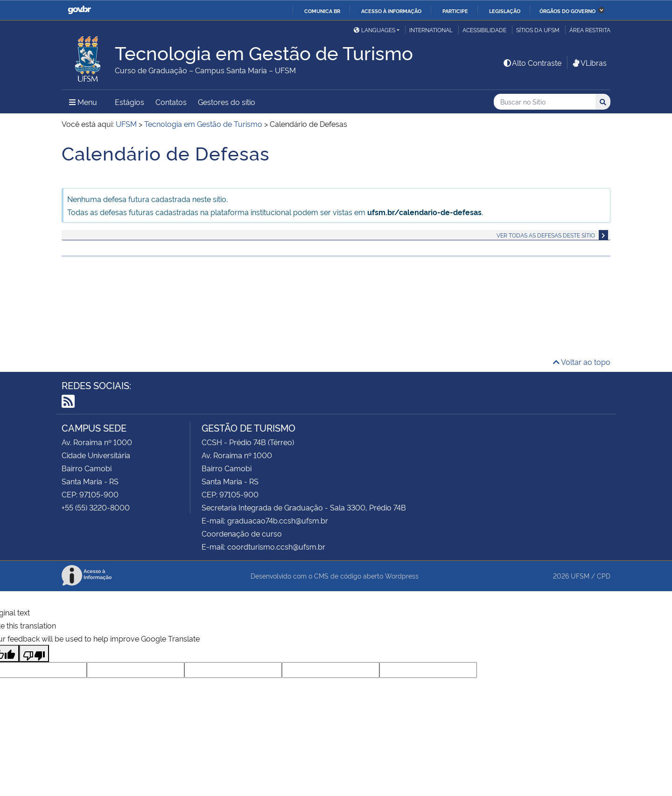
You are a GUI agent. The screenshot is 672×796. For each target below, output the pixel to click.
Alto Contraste (532, 63)
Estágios (129, 102)
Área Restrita (590, 30)
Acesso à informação (391, 11)
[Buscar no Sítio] (545, 102)
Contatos (171, 102)
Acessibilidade (484, 30)
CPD (604, 576)
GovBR (79, 10)
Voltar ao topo (582, 362)
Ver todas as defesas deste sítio (546, 235)
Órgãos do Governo (567, 11)
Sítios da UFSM (538, 30)
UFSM (580, 576)
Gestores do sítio (227, 102)
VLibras (589, 63)
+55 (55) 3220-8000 (96, 507)
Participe (455, 11)
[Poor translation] (34, 653)
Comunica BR (322, 11)
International (431, 30)
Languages (374, 30)
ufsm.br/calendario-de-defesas (424, 212)
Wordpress (402, 576)
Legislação (505, 11)
